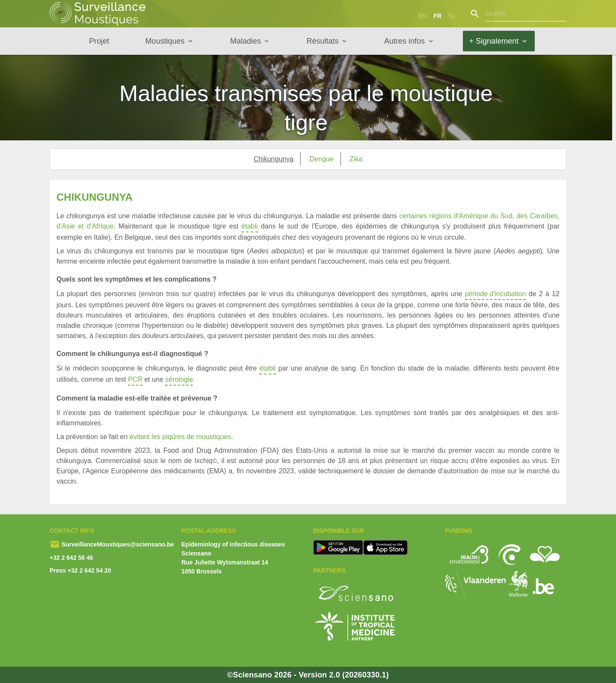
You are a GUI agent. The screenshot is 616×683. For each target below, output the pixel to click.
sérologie (179, 381)
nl (452, 16)
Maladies (246, 41)
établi (249, 227)
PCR (135, 381)
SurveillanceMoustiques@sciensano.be (117, 544)
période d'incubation (496, 295)
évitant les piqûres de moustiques (180, 437)
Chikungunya (274, 159)
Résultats (322, 41)
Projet (99, 41)
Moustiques (165, 41)
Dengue (322, 159)
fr (437, 16)
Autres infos (404, 41)
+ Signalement (494, 41)
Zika (356, 159)
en (422, 16)
